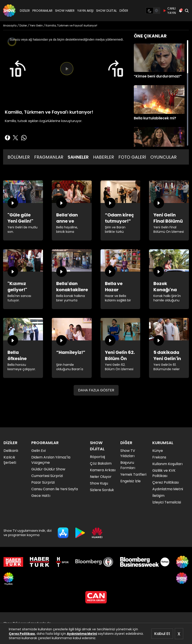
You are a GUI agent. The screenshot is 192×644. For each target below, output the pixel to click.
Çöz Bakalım (101, 463)
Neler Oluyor (101, 477)
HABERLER (103, 157)
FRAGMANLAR (49, 157)
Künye (158, 451)
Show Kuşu (99, 483)
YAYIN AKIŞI (85, 11)
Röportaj (97, 457)
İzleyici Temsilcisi (167, 502)
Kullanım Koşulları (167, 464)
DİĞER (124, 11)
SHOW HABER (65, 11)
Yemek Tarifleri (133, 474)
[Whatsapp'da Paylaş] (24, 138)
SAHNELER (78, 157)
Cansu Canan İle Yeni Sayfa (55, 489)
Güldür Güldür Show (48, 469)
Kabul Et (162, 634)
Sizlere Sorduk (102, 490)
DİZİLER (25, 11)
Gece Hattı (41, 496)
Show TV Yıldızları (128, 453)
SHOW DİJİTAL (106, 11)
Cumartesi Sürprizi (47, 476)
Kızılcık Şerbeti (10, 460)
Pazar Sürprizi (43, 482)
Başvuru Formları (128, 465)
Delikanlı (11, 451)
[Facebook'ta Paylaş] (7, 138)
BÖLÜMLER (19, 157)
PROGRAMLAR (42, 11)
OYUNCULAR (163, 157)
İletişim (158, 496)
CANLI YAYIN (169, 11)
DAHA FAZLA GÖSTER (96, 390)
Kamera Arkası (103, 470)
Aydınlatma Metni (82, 634)
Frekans (159, 457)
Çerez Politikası (22, 634)
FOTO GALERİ (132, 157)
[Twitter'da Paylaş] (15, 138)
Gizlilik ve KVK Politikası (164, 473)
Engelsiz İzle (130, 481)
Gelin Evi (38, 451)
